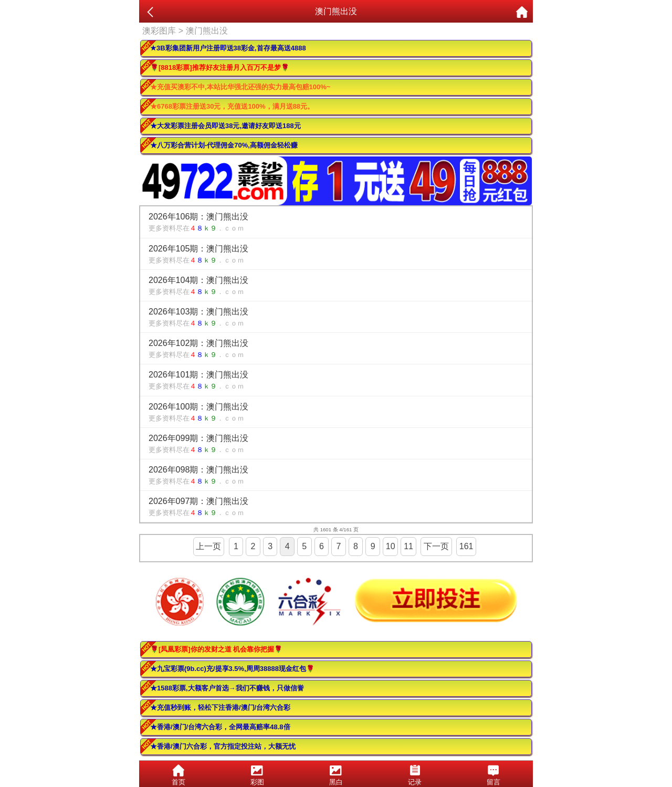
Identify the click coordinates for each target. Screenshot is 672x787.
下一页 (436, 546)
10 (391, 546)
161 (466, 546)
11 (408, 546)
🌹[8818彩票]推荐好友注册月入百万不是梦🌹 (220, 67)
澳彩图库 (159, 31)
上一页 (208, 546)
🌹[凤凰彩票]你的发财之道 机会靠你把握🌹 (216, 649)
